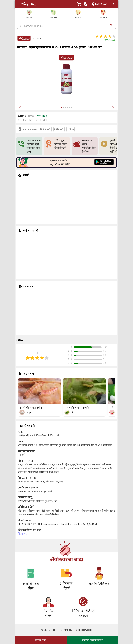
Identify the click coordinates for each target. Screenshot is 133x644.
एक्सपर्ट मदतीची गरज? (92, 640)
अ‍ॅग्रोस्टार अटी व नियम (48, 630)
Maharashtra (102, 4)
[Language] (86, 4)
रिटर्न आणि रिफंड (66, 630)
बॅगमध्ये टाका (41, 640)
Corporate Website (84, 630)
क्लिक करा (23, 534)
